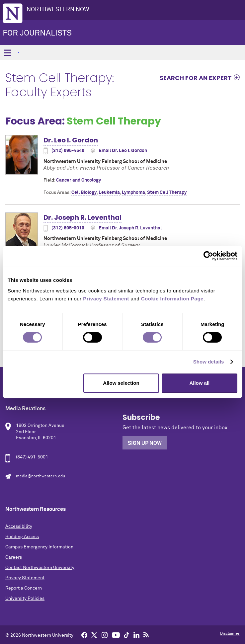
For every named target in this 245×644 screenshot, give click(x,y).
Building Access (22, 537)
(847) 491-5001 (32, 457)
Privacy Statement (25, 578)
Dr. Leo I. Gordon (71, 140)
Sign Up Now (145, 443)
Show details (209, 362)
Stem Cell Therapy (167, 193)
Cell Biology (84, 193)
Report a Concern (24, 588)
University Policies (25, 599)
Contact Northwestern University (40, 568)
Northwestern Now (58, 10)
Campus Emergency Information (39, 547)
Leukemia (109, 193)
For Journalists (37, 33)
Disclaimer (230, 634)
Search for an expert (196, 78)
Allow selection (121, 383)
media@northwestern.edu (41, 476)
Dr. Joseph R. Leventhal (82, 217)
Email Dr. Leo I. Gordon (123, 151)
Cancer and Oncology (79, 180)
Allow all (199, 383)
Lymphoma (133, 193)
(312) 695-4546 (68, 151)
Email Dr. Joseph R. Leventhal (130, 228)
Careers (14, 557)
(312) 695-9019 (68, 228)
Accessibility (19, 526)
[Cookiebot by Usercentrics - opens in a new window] (208, 256)
